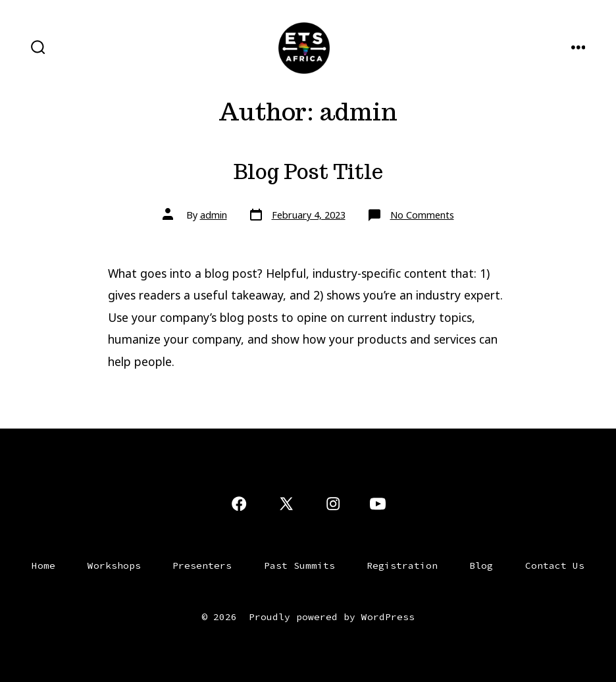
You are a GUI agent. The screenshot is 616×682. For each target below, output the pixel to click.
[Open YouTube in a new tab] (378, 504)
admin (214, 215)
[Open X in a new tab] (286, 504)
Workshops (114, 565)
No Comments (422, 215)
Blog (481, 565)
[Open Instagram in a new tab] (333, 504)
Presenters (202, 565)
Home (43, 565)
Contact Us (555, 565)
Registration (402, 565)
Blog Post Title (308, 172)
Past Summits (299, 565)
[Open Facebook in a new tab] (239, 504)
